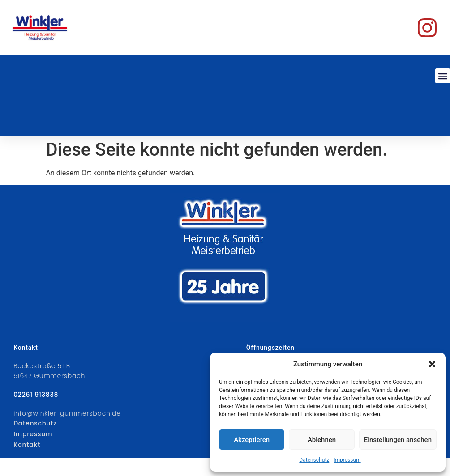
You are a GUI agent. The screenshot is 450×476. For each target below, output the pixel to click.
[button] (432, 364)
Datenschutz (314, 460)
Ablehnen (322, 440)
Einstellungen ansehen (398, 440)
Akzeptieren (252, 440)
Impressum (347, 460)
